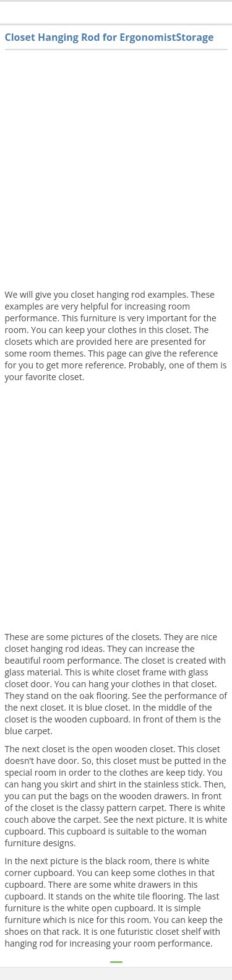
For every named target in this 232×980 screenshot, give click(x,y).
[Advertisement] (116, 172)
